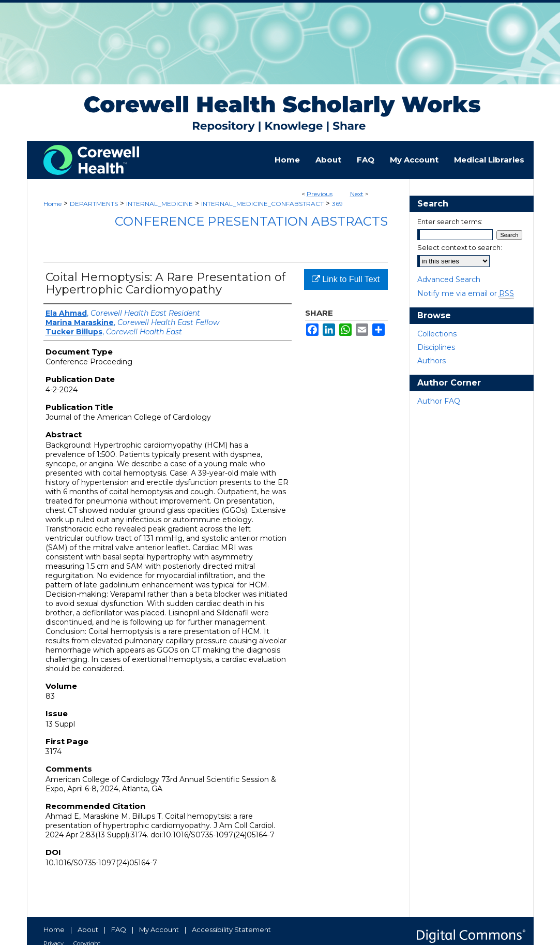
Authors (432, 361)
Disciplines (436, 347)
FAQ (119, 929)
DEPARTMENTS (94, 204)
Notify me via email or (466, 293)
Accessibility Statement (231, 929)
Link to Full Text (346, 279)
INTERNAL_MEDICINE (160, 204)
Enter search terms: (450, 222)
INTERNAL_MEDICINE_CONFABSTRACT (262, 204)
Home (52, 204)
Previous (320, 194)
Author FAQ (439, 401)
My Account (159, 929)
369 (337, 204)
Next (357, 194)
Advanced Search (449, 279)
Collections (437, 334)
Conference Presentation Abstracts (251, 221)
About (88, 929)
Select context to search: (460, 247)
